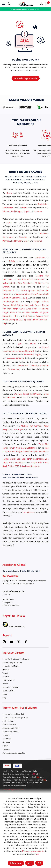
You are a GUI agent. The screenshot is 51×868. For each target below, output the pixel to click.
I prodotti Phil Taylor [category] (11, 666)
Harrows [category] (6, 670)
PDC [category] (4, 698)
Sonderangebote (10, 301)
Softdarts (13, 261)
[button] (41, 4)
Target (26, 211)
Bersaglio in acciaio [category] (10, 687)
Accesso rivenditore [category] (11, 732)
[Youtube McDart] (11, 643)
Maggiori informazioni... (33, 851)
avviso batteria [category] (8, 721)
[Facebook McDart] (26, 643)
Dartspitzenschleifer (39, 366)
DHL (35, 774)
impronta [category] (6, 735)
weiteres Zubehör (16, 358)
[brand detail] (8, 107)
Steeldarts (40, 257)
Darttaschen (14, 369)
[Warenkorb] (46, 4)
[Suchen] (9, 4)
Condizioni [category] (7, 739)
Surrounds (29, 355)
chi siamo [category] (6, 742)
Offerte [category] (5, 684)
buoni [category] (5, 694)
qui (37, 854)
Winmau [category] (6, 677)
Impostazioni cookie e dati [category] (13, 714)
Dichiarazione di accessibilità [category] (14, 753)
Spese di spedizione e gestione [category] (15, 717)
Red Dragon (17, 211)
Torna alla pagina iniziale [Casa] (26, 78)
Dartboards (8, 208)
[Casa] (26, 4)
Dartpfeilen (43, 204)
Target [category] (5, 673)
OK (39, 863)
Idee (30, 863)
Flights (19, 344)
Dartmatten (22, 366)
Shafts (33, 344)
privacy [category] (5, 746)
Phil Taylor (19, 430)
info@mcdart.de (17, 591)
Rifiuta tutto (16, 863)
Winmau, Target (21, 394)
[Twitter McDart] (18, 643)
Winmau (6, 211)
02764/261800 (10, 576)
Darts (9, 193)
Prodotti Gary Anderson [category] (12, 662)
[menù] (4, 4)
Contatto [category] (6, 749)
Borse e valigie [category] (8, 691)
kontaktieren (28, 512)
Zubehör (23, 208)
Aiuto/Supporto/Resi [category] (11, 728)
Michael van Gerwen (31, 426)
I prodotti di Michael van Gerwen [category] (16, 659)
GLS (38, 777)
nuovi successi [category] (8, 680)
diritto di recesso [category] (9, 725)
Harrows (38, 211)
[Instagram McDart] (4, 643)
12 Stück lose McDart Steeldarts (29, 279)
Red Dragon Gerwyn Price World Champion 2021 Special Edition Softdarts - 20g (25, 320)
